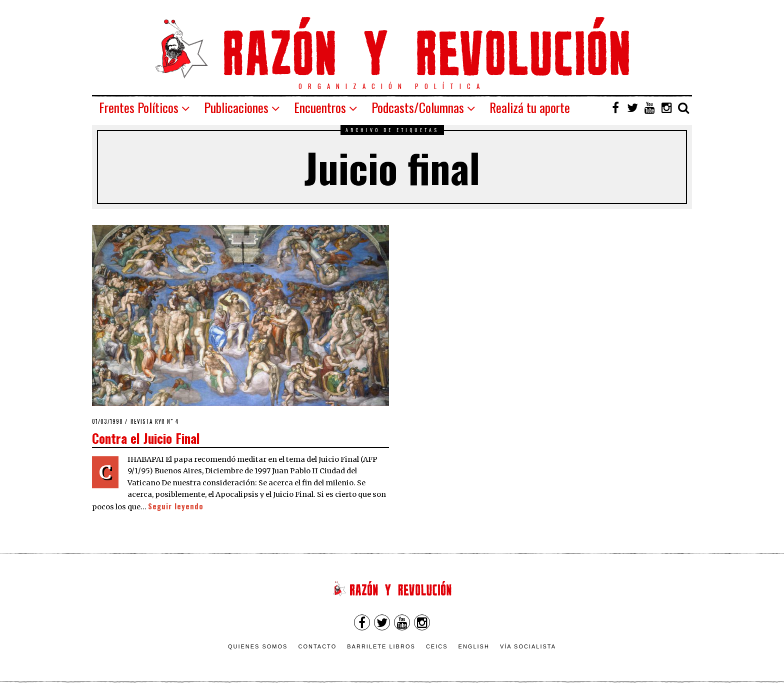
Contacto (317, 646)
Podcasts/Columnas (418, 107)
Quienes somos (258, 646)
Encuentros (320, 107)
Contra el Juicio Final (146, 438)
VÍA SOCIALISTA (528, 646)
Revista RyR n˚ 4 (154, 421)
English (474, 646)
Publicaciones (236, 107)
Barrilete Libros (381, 646)
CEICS (437, 646)
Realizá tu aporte (530, 107)
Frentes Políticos (139, 107)
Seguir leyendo (176, 506)
